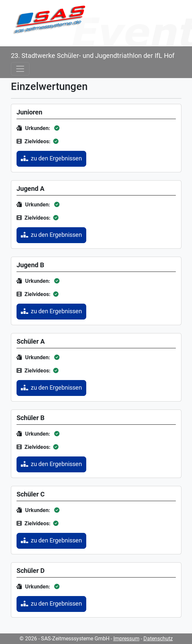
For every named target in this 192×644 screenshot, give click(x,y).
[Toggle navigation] (20, 69)
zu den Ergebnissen (51, 158)
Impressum (126, 639)
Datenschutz (158, 639)
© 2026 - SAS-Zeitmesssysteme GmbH (64, 639)
